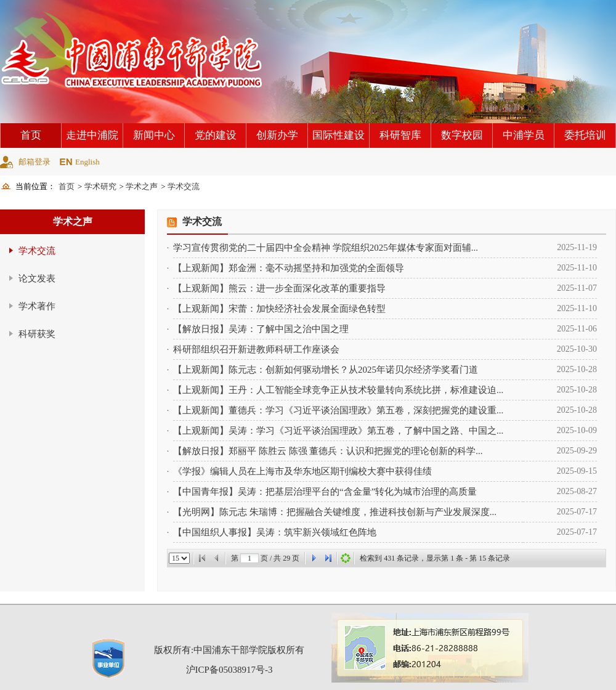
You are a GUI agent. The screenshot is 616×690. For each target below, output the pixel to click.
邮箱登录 (34, 162)
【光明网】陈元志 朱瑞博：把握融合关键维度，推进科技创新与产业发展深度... (335, 512)
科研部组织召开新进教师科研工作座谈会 (256, 349)
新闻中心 (154, 135)
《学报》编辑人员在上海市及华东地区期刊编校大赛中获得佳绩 (302, 471)
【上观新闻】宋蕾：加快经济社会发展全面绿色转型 (279, 309)
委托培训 (585, 135)
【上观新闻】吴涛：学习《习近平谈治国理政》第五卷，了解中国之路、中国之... (338, 431)
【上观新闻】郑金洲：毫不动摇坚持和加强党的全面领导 (289, 268)
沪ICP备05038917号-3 (229, 670)
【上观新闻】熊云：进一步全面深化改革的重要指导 (279, 288)
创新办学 (277, 135)
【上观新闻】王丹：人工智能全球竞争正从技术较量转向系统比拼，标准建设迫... (338, 390)
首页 (31, 135)
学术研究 (100, 186)
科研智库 (400, 135)
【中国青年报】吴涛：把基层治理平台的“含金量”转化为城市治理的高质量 (325, 492)
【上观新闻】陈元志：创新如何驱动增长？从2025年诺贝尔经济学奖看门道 (326, 370)
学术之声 (142, 186)
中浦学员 (524, 135)
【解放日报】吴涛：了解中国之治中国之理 (261, 329)
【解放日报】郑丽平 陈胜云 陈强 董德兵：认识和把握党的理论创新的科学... (328, 451)
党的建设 (216, 135)
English (87, 162)
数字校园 (462, 135)
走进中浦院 (92, 135)
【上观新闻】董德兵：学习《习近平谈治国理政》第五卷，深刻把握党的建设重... (338, 410)
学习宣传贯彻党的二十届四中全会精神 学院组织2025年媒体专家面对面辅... (326, 248)
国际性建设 (338, 135)
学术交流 (184, 186)
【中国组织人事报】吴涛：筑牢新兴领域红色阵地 (275, 532)
